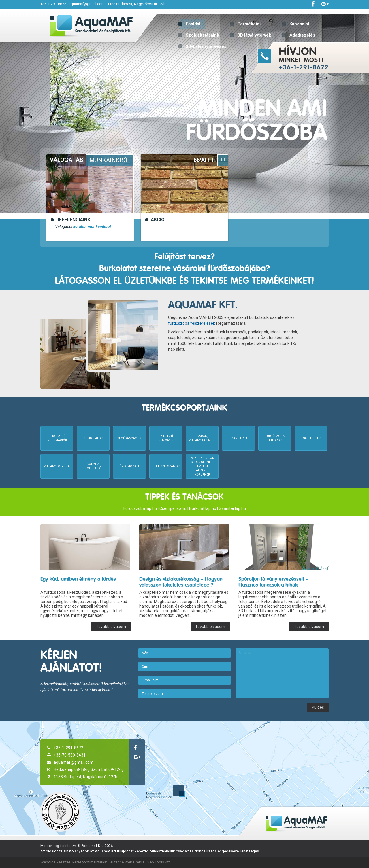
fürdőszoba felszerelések (192, 323)
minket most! (323, 58)
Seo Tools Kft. (159, 862)
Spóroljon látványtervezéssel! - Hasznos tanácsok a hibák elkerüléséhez (273, 585)
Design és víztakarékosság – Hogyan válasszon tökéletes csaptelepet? (181, 582)
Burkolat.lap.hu (203, 508)
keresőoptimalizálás (89, 862)
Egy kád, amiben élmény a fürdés (78, 579)
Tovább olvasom (111, 627)
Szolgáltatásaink (202, 35)
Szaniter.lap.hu (232, 508)
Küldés (318, 707)
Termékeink (250, 24)
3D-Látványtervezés (206, 46)
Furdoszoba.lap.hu (140, 508)
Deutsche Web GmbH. (126, 862)
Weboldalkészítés (55, 862)
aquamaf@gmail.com (87, 4)
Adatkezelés (302, 35)
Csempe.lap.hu (173, 508)
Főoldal (193, 24)
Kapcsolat (299, 24)
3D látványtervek (254, 35)
